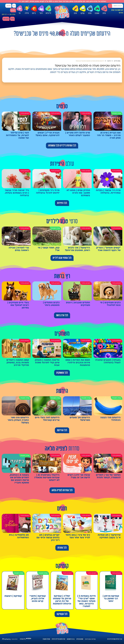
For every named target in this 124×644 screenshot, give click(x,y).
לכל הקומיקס (62, 614)
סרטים (90, 10)
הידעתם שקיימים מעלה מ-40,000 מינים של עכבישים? (90, 61)
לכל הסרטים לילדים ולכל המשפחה (62, 146)
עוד (20, 10)
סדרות (104, 10)
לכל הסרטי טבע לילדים (62, 258)
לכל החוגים (62, 548)
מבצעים (12, 19)
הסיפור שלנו (12, 14)
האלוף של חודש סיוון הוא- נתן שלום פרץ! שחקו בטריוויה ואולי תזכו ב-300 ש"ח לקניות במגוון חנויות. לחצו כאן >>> (62, 1)
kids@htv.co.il (71, 639)
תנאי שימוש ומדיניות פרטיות (58, 639)
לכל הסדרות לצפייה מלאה (62, 490)
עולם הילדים (117, 61)
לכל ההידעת (62, 430)
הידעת (109, 61)
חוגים (75, 10)
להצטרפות (13, 10)
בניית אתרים (23, 639)
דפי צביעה (48, 10)
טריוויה (27, 9)
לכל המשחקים (62, 373)
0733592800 (80, 639)
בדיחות (34, 10)
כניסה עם (9, 6)
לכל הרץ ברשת (62, 315)
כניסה (14, 6)
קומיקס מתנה (6, 19)
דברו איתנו (4, 14)
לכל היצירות (62, 203)
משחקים (97, 10)
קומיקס (83, 10)
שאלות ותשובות (46, 639)
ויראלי (41, 10)
